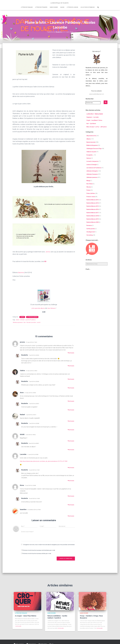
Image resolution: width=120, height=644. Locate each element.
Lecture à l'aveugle (92, 164)
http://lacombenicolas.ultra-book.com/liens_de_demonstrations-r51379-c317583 (44, 461)
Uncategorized (91, 232)
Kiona (22, 485)
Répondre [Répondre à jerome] (71, 353)
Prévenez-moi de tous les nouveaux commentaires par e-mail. (39, 550)
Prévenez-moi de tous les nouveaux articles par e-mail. (37, 553)
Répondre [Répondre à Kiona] (71, 496)
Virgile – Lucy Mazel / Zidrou (94, 120)
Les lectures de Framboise (88, 7)
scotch (39, 322)
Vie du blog (90, 235)
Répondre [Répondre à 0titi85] (71, 441)
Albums (62, 7)
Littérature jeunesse (72, 7)
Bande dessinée (54, 7)
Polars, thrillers (91, 193)
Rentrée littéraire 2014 (93, 203)
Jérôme (48, 252)
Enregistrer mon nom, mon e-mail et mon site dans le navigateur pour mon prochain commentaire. (49, 544)
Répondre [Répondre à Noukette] (71, 366)
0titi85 (22, 434)
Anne (22, 392)
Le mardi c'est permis (92, 161)
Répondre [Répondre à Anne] (71, 401)
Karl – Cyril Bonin (91, 124)
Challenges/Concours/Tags (94, 148)
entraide (22, 320)
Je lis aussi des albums (38, 308)
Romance (89, 225)
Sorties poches (91, 229)
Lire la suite (18, 626)
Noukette (25, 355)
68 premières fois (91, 136)
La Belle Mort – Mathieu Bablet (95, 114)
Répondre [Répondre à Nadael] (71, 421)
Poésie (88, 190)
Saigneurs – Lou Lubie (93, 117)
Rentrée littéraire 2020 (93, 222)
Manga (88, 181)
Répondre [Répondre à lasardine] (71, 516)
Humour (89, 158)
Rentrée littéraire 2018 (93, 216)
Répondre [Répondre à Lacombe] (71, 468)
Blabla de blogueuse (92, 145)
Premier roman (91, 197)
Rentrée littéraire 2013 (93, 200)
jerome (22, 342)
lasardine (23, 509)
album (18, 320)
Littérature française (27, 7)
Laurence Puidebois (30, 320)
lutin (25, 322)
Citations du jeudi (91, 152)
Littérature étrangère (41, 7)
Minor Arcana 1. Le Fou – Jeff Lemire (97, 127)
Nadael (22, 414)
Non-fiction (90, 184)
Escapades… (90, 155)
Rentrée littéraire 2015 (93, 206)
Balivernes (21, 272)
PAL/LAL (89, 187)
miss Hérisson (52, 308)
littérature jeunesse (18, 322)
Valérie (22, 370)
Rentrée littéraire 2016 (93, 209)
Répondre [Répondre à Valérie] (71, 379)
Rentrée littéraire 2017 (93, 213)
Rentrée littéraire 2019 (93, 219)
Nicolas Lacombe (31, 322)
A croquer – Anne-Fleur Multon (26, 616)
